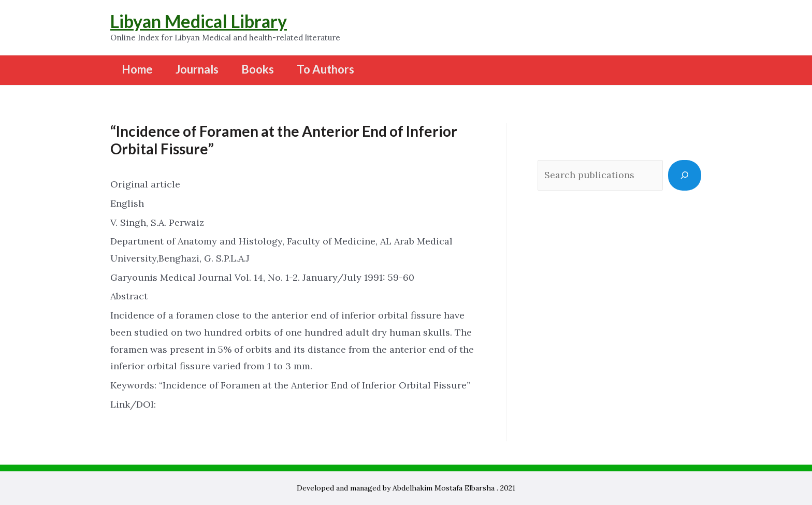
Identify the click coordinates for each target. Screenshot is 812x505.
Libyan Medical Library (199, 21)
